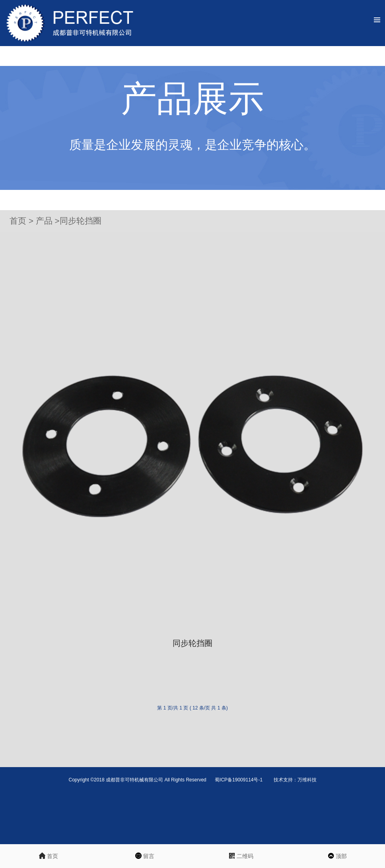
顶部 (337, 856)
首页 (18, 221)
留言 (144, 856)
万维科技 (307, 780)
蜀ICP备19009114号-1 (239, 780)
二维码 (241, 856)
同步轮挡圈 (81, 221)
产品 (45, 221)
